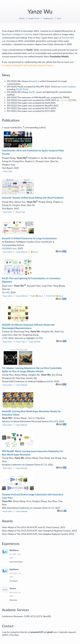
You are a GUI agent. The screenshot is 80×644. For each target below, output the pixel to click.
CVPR (5, 338)
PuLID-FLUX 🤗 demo (55, 296)
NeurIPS (6, 292)
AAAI (50, 381)
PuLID (32, 92)
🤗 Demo (34, 252)
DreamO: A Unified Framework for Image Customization (29, 238)
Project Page (7, 171)
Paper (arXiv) (7, 212)
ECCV (44, 465)
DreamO (33, 81)
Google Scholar (34, 18)
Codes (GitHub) (21, 252)
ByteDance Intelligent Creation (17, 34)
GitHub (22, 18)
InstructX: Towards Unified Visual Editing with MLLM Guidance (33, 198)
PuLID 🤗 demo (37, 296)
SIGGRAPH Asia (9, 248)
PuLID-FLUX (22, 89)
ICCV (51, 508)
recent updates (69, 87)
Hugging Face (48, 18)
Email (59, 18)
